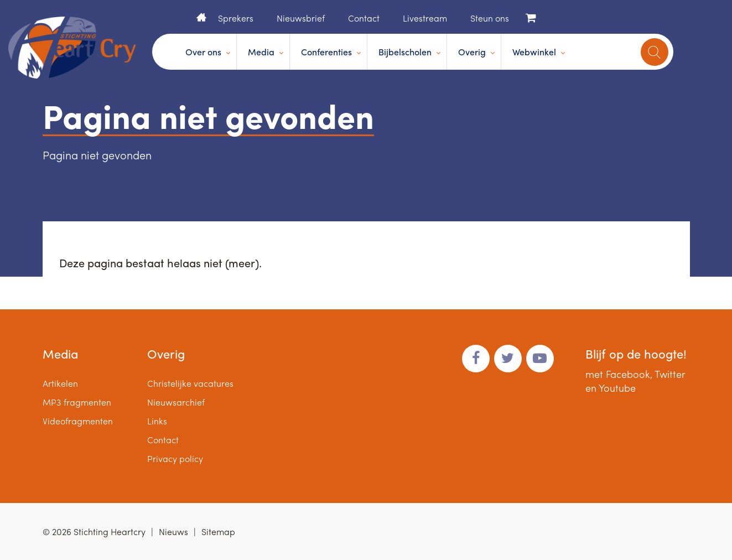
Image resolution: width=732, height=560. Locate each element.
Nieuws (173, 532)
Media (261, 52)
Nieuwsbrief (301, 18)
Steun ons (490, 18)
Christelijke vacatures (190, 383)
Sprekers (236, 18)
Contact (364, 18)
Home (201, 17)
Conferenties (326, 52)
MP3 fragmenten (77, 402)
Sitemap (218, 532)
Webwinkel (534, 52)
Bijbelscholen (405, 52)
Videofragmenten (78, 421)
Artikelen (60, 383)
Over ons (203, 52)
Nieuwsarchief (176, 402)
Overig (472, 52)
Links (157, 421)
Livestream (425, 18)
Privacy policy (175, 458)
